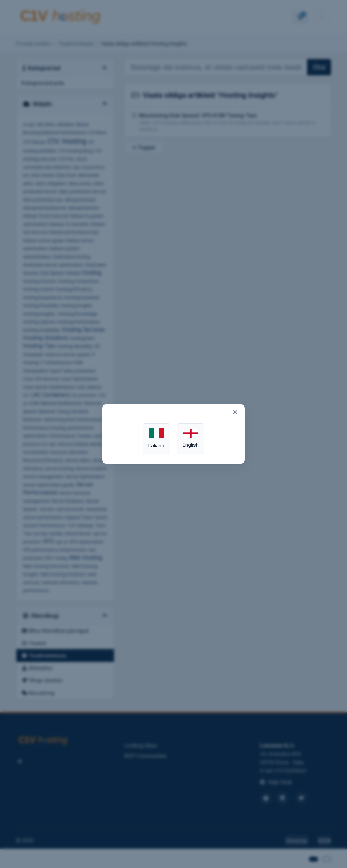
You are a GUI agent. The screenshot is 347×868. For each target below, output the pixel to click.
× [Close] (235, 412)
